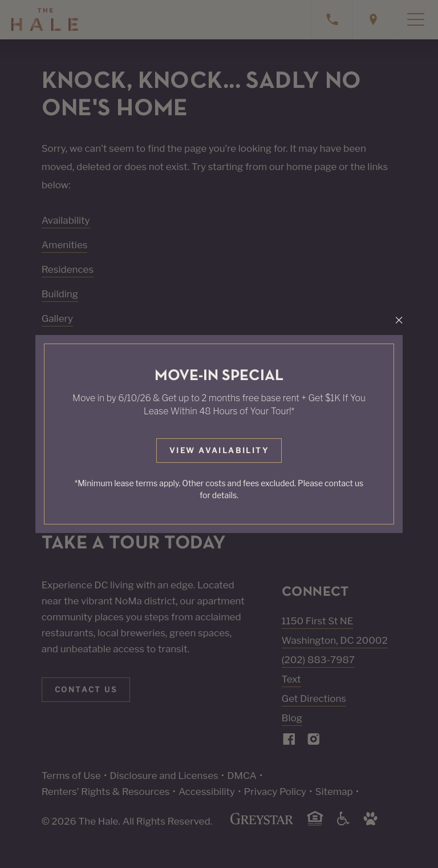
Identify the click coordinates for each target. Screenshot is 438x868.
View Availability (219, 450)
